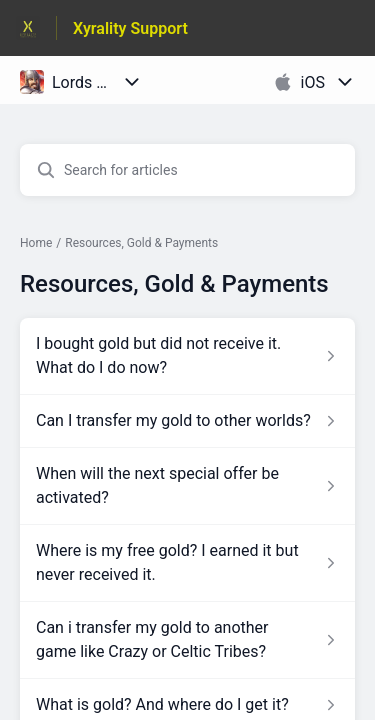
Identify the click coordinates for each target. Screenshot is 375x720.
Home (36, 243)
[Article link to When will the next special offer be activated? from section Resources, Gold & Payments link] (187, 486)
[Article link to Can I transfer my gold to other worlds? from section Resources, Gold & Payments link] (187, 421)
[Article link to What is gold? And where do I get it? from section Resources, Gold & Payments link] (187, 705)
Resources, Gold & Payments (141, 243)
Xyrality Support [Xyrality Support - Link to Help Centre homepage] (130, 28)
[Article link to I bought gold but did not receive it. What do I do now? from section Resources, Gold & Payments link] (187, 356)
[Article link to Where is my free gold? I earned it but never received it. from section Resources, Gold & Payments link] (187, 563)
